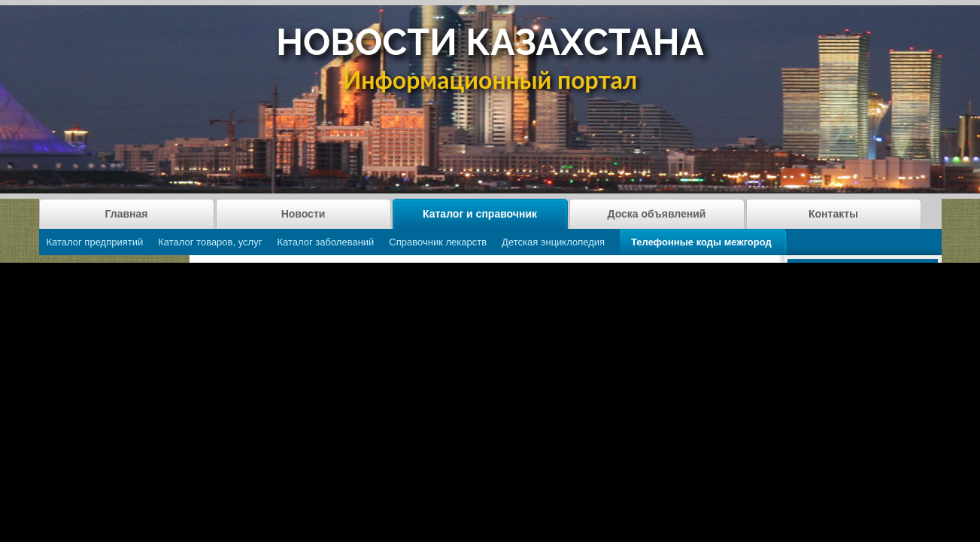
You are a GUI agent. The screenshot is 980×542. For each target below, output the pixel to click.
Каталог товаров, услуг (210, 242)
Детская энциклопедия (553, 242)
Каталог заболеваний (325, 242)
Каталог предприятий (95, 242)
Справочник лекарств (438, 242)
